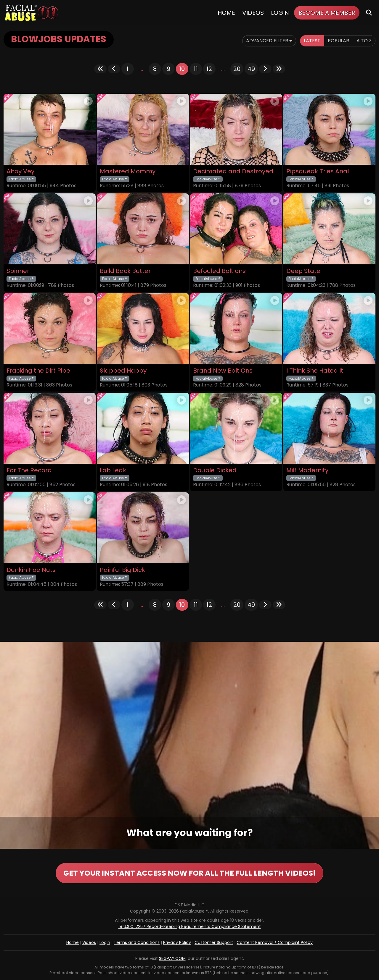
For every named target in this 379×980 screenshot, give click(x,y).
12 (209, 69)
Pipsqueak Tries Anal (318, 171)
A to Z (364, 41)
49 (251, 69)
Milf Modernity (307, 470)
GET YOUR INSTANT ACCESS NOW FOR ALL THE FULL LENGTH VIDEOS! (189, 873)
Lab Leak (113, 470)
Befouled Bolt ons (219, 271)
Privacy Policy (177, 942)
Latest (312, 41)
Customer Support (214, 942)
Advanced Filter (269, 41)
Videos (253, 13)
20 (237, 69)
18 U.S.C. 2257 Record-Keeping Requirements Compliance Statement (190, 926)
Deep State (303, 271)
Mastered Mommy (128, 171)
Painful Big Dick (122, 570)
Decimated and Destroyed (233, 171)
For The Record (29, 470)
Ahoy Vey (20, 171)
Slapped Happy (123, 371)
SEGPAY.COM (172, 958)
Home (226, 13)
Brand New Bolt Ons (223, 371)
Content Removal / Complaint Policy (275, 942)
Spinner (18, 271)
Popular (338, 41)
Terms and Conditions (137, 942)
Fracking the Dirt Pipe (38, 371)
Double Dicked (215, 470)
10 (182, 69)
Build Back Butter (125, 271)
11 (196, 69)
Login (280, 13)
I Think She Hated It (315, 371)
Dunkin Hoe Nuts (31, 570)
